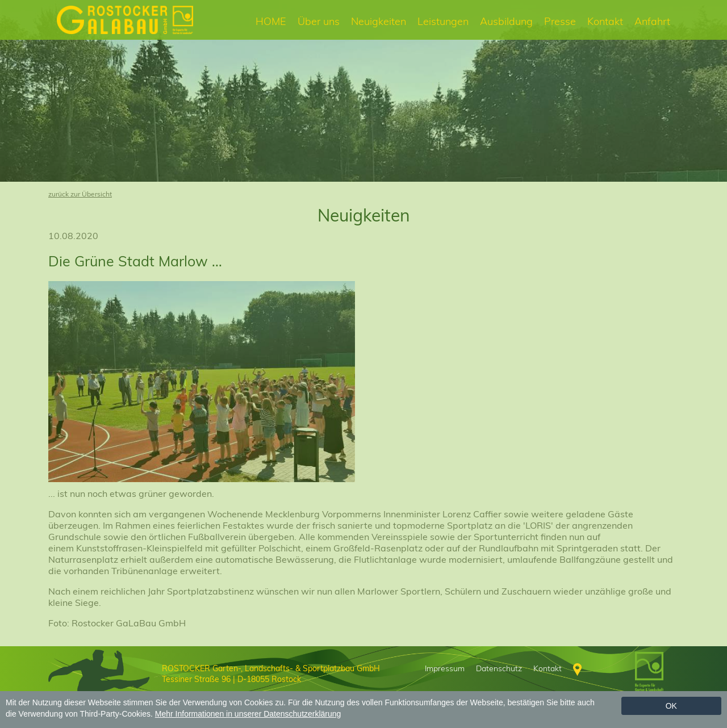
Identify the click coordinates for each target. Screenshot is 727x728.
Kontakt (605, 21)
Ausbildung (506, 21)
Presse (560, 21)
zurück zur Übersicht (80, 194)
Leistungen (443, 21)
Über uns (319, 21)
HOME (271, 21)
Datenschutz (499, 668)
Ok (671, 706)
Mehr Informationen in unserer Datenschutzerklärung (248, 714)
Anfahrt (652, 21)
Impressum (445, 668)
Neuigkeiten (379, 21)
